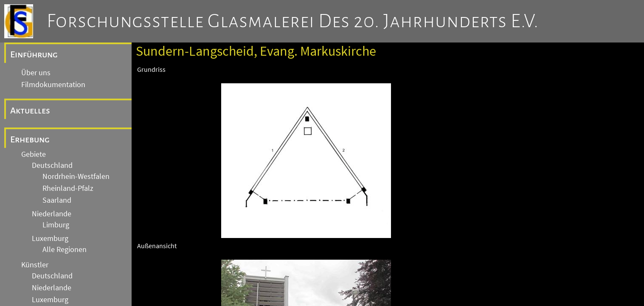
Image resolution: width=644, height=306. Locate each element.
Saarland (57, 200)
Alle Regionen (65, 249)
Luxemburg (50, 238)
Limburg (56, 225)
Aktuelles (30, 110)
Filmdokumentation (53, 85)
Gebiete (34, 154)
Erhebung (30, 139)
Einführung (34, 54)
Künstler (35, 265)
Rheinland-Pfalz (68, 188)
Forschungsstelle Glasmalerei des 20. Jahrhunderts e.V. (293, 21)
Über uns (36, 73)
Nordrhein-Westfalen (76, 176)
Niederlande (52, 214)
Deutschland (52, 165)
